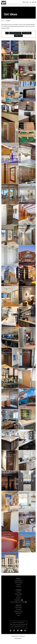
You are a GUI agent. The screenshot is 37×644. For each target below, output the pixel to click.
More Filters (18, 36)
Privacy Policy (18, 600)
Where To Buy (26, 2)
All (7, 33)
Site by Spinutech (18, 638)
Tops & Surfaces (27, 33)
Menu (34, 2)
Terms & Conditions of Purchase (18, 602)
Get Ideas (18, 585)
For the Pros (19, 587)
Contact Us (18, 598)
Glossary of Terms (18, 611)
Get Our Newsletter (18, 626)
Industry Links (19, 613)
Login (18, 615)
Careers (18, 596)
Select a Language (18, 622)
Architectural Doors (15, 33)
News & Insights (19, 594)
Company (19, 592)
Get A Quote (19, 609)
